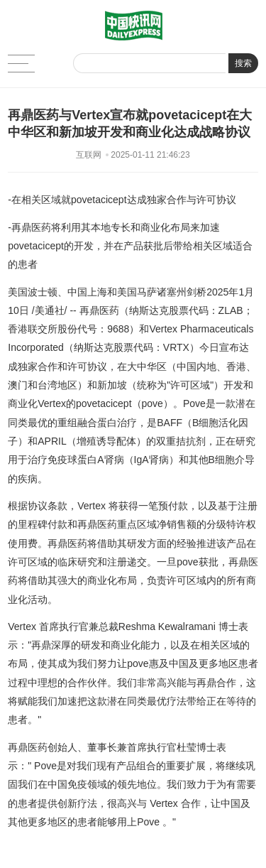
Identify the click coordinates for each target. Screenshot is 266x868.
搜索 (243, 63)
